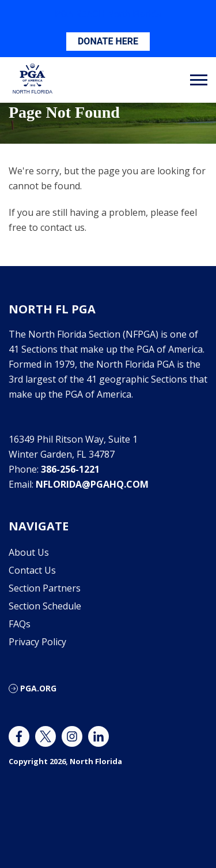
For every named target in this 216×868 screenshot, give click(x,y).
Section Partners (45, 588)
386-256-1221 (70, 469)
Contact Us (32, 570)
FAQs (20, 624)
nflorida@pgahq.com (92, 484)
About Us (29, 552)
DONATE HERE (108, 41)
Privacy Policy (37, 642)
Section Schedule (45, 606)
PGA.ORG (38, 688)
